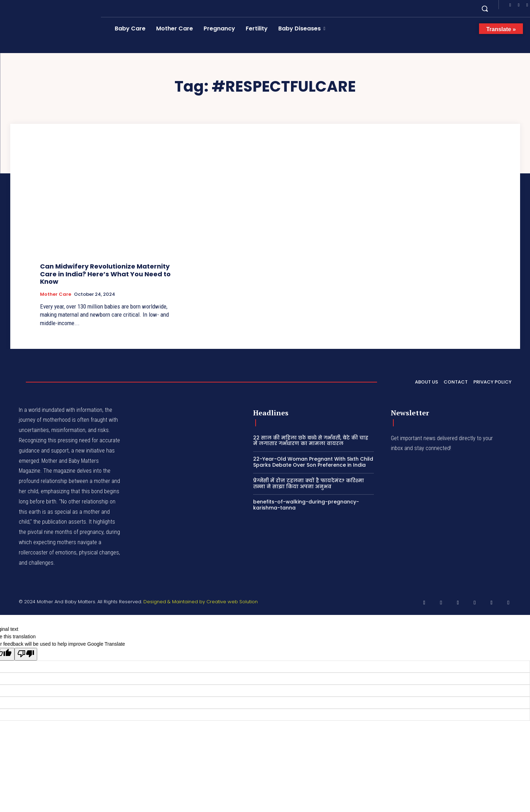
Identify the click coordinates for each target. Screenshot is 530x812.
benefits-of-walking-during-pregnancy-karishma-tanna (306, 505)
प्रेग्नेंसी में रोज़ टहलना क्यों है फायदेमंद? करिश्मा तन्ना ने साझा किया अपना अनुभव (309, 483)
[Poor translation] (26, 654)
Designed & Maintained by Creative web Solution (201, 602)
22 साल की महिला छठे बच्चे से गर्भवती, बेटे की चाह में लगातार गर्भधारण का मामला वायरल (311, 441)
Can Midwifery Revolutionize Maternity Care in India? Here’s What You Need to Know (105, 274)
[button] (485, 8)
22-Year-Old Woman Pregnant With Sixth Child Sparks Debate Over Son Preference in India (313, 462)
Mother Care (56, 294)
